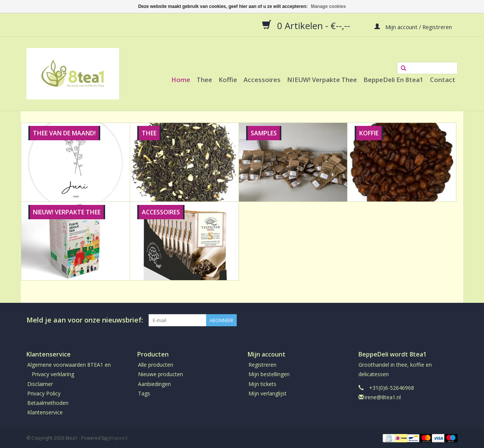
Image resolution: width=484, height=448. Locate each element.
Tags (144, 393)
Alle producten (156, 365)
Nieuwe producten (161, 374)
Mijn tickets (262, 384)
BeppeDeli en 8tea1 (393, 80)
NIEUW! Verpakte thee (322, 80)
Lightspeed (116, 438)
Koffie (228, 80)
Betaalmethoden (48, 403)
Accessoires (262, 80)
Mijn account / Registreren (413, 26)
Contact (443, 80)
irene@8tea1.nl (383, 397)
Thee (204, 80)
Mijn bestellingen (269, 374)
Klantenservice (45, 412)
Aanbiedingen (154, 384)
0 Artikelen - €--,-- (307, 25)
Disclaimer (40, 384)
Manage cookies (328, 6)
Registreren (262, 365)
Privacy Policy (44, 393)
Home (181, 80)
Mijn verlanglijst (268, 393)
